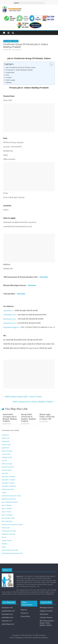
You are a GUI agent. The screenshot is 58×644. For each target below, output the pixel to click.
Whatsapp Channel (46, 608)
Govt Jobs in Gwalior (9, 480)
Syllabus (5, 544)
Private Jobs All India (9, 531)
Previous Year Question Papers (12, 524)
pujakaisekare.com (8, 611)
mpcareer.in (8, 311)
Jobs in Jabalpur (7, 515)
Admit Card (6, 438)
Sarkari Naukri (7, 540)
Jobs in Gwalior (7, 508)
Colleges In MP (7, 457)
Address (9, 82)
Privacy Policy (25, 616)
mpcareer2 (18, 50)
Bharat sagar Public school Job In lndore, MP (47, 417)
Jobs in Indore (7, 512)
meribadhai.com (10, 315)
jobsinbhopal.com (8, 624)
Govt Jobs (5, 473)
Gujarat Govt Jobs (8, 489)
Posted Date (10, 72)
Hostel (4, 492)
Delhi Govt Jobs (7, 464)
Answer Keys (6, 445)
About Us (24, 610)
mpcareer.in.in (7, 621)
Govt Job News (7, 470)
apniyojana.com (9, 323)
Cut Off (4, 461)
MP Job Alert (44, 614)
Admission (5, 435)
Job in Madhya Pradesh (11, 41)
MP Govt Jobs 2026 (8, 518)
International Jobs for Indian (11, 496)
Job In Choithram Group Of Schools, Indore (21, 67)
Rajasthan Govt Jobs (9, 534)
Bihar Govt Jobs (7, 451)
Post (7, 75)
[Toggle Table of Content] (50, 64)
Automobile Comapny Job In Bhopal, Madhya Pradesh (10, 418)
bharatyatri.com (10, 319)
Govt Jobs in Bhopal (8, 477)
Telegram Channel (46, 611)
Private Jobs (6, 528)
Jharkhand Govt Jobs (9, 499)
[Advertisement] (29, 118)
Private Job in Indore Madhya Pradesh (19, 70)
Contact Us (24, 613)
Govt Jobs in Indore (8, 483)
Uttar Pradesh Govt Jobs (10, 550)
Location (9, 77)
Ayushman (5, 448)
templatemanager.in (11, 327)
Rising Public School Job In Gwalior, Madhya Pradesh (28, 418)
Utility (4, 547)
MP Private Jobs (7, 521)
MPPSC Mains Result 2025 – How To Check (22, 397)
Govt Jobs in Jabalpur (9, 486)
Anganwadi (6, 441)
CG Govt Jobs (6, 454)
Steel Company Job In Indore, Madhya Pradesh (34, 402)
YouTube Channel (46, 617)
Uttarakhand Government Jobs (12, 553)
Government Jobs (8, 467)
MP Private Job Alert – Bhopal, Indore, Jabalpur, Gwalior (47, 623)
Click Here (44, 277)
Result (4, 537)
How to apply (10, 80)
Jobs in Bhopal (7, 505)
